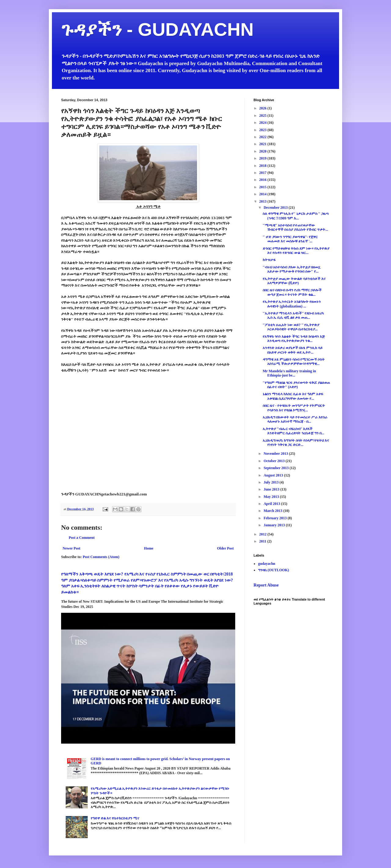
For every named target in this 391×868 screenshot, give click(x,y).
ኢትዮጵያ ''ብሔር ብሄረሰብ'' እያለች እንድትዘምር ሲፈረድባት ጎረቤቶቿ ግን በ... (293, 431)
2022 (263, 137)
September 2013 (277, 468)
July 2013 (272, 482)
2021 (263, 144)
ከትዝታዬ (269, 260)
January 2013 (275, 525)
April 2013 (272, 504)
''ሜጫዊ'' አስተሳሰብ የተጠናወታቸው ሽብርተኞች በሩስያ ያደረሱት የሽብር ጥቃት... (295, 227)
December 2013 (276, 208)
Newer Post (71, 548)
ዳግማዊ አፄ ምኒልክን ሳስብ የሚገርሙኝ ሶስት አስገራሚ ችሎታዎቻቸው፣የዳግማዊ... (294, 362)
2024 (263, 123)
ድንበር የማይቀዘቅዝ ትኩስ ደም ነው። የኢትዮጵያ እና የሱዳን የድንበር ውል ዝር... (296, 251)
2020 (263, 151)
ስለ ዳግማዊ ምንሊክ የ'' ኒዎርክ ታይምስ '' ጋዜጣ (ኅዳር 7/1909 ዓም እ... (296, 216)
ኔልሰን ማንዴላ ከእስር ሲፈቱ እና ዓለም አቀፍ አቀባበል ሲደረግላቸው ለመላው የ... (293, 396)
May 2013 (272, 497)
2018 (263, 166)
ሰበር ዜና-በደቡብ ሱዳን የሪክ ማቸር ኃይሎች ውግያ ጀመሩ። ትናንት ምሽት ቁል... (292, 292)
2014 (263, 194)
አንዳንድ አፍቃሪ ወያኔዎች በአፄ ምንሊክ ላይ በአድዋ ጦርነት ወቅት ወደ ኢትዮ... (293, 350)
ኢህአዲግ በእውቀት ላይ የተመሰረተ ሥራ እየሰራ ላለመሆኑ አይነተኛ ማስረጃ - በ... (295, 419)
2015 (263, 187)
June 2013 (272, 489)
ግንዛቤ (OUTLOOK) (274, 570)
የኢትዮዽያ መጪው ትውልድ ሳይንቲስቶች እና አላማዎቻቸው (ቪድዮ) (294, 281)
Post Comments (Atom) (101, 557)
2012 (263, 534)
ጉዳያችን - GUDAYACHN (157, 29)
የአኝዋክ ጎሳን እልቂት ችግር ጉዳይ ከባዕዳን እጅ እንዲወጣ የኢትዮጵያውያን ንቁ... (294, 339)
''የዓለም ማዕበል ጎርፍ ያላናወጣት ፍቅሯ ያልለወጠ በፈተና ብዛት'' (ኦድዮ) (296, 385)
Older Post (225, 548)
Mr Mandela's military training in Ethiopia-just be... (289, 373)
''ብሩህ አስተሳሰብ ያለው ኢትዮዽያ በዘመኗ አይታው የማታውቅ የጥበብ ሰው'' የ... (292, 269)
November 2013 (276, 454)
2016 (263, 180)
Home (149, 548)
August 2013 (274, 475)
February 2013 (276, 518)
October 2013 (275, 461)
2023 (263, 130)
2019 (263, 158)
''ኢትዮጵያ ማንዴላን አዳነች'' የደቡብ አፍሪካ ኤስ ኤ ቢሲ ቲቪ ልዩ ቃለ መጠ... (293, 315)
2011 (263, 541)
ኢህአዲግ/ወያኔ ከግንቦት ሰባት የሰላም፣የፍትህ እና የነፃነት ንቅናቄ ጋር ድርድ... (296, 443)
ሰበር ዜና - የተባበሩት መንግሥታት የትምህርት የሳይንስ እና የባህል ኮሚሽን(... (294, 408)
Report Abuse (266, 585)
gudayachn (267, 564)
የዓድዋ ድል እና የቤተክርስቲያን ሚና (115, 818)
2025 (263, 116)
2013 (263, 201)
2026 (263, 108)
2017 (263, 173)
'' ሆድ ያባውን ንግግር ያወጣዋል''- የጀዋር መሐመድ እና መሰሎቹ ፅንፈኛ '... (290, 239)
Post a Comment (82, 538)
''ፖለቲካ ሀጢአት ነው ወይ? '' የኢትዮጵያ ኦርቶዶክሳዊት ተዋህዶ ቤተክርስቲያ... (291, 327)
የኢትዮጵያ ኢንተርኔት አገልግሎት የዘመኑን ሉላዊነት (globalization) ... (292, 304)
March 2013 (273, 511)
